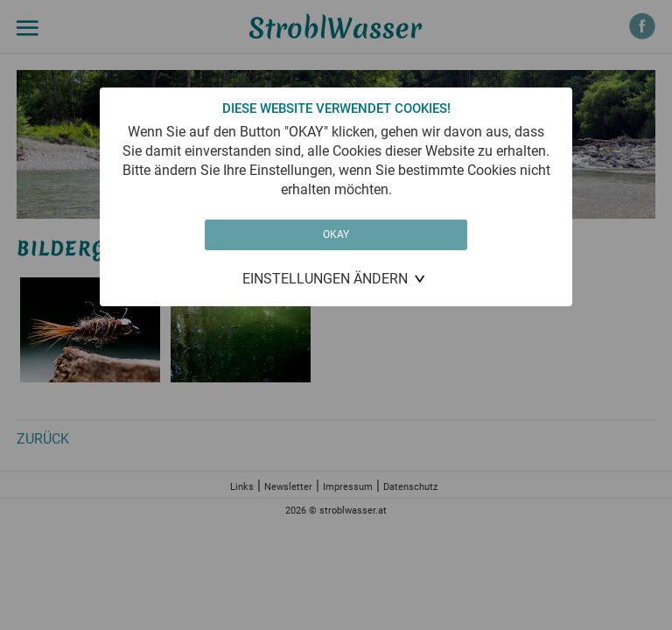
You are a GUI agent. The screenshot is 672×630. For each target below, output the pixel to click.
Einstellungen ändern (325, 279)
